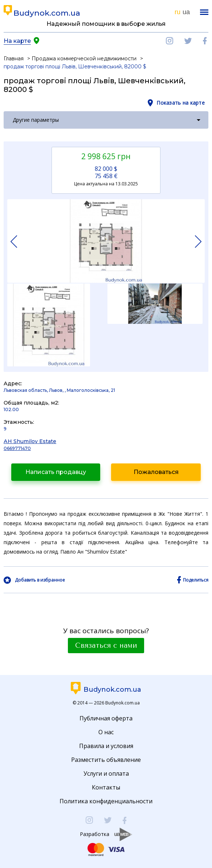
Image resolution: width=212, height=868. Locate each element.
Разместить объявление (106, 760)
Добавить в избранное (40, 580)
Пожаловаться (156, 472)
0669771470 (17, 448)
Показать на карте (181, 103)
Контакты (106, 787)
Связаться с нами (106, 646)
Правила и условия (106, 746)
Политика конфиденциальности (106, 801)
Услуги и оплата (106, 773)
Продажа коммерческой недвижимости (84, 59)
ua (186, 12)
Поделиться (196, 580)
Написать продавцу (56, 472)
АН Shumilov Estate (30, 441)
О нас (106, 732)
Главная (14, 59)
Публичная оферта (106, 718)
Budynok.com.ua (47, 13)
